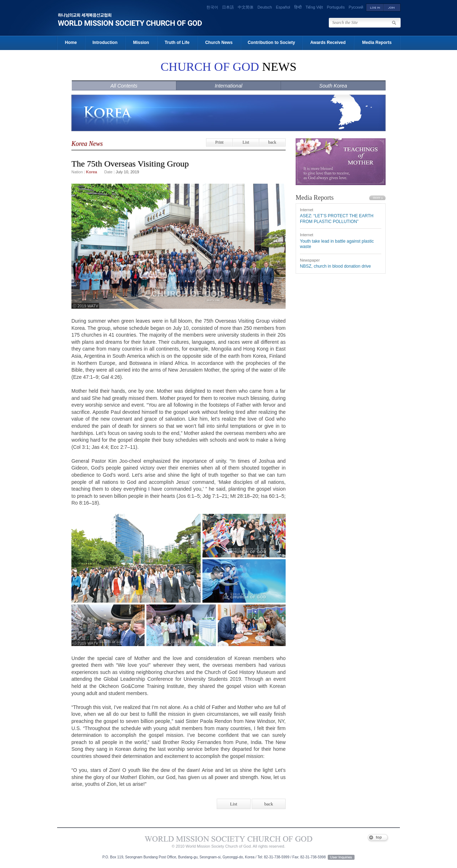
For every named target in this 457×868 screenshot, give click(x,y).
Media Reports (377, 43)
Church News (219, 43)
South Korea (333, 86)
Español (283, 7)
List (246, 142)
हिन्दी (298, 7)
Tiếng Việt (314, 7)
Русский (356, 7)
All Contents (124, 86)
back (272, 142)
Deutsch (265, 7)
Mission (141, 43)
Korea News (87, 144)
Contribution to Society (272, 43)
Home (71, 43)
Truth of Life (177, 43)
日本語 (228, 7)
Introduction (105, 43)
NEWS (229, 67)
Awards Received (328, 43)
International (228, 86)
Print (219, 142)
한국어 (212, 7)
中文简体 (246, 7)
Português (336, 7)
